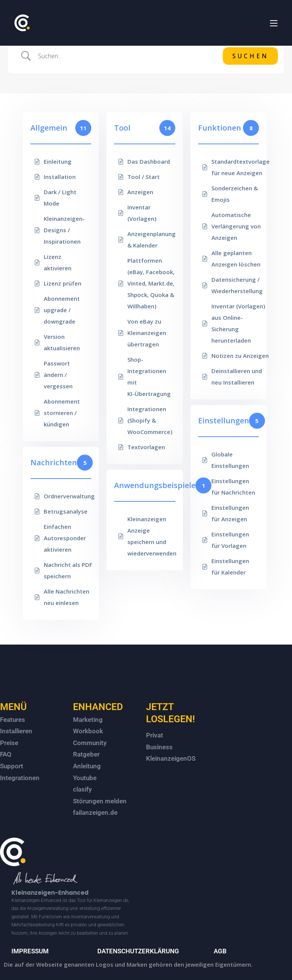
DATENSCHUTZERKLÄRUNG (138, 951)
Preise (9, 743)
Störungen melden (100, 801)
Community (90, 743)
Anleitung (87, 766)
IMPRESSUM (30, 951)
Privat (155, 735)
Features (13, 720)
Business (159, 747)
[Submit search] (250, 56)
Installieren (16, 731)
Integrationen (20, 778)
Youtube (85, 778)
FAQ (6, 754)
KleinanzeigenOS (171, 758)
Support (12, 766)
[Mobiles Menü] (274, 23)
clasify (82, 789)
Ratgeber (86, 754)
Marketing (88, 720)
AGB (220, 951)
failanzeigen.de (95, 812)
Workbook (88, 731)
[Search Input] (127, 56)
